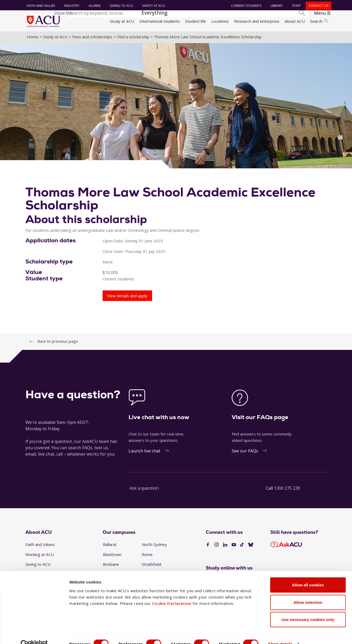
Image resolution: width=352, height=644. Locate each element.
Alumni (94, 6)
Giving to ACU (121, 6)
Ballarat (110, 545)
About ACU (295, 21)
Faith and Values (41, 6)
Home (33, 38)
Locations (220, 21)
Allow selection (308, 592)
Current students (246, 6)
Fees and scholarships (92, 38)
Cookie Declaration (172, 593)
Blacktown (112, 555)
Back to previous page (58, 342)
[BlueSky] (251, 546)
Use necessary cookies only (308, 609)
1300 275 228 (287, 489)
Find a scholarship (133, 38)
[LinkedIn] (225, 546)
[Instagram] (217, 546)
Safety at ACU (153, 6)
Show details (284, 634)
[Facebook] (208, 546)
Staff (296, 6)
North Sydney (154, 545)
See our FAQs (245, 452)
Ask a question (144, 489)
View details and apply (127, 297)
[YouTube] (234, 546)
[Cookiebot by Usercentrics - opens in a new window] (34, 634)
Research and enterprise (257, 21)
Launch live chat (144, 452)
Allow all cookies (308, 575)
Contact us (318, 6)
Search (319, 21)
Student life (196, 21)
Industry (72, 6)
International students (160, 21)
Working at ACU (40, 555)
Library (276, 6)
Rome (147, 555)
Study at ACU (122, 21)
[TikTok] (242, 546)
